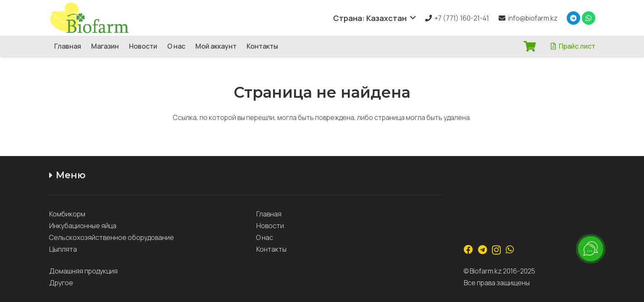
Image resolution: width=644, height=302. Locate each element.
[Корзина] (530, 46)
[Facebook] (468, 250)
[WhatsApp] (589, 18)
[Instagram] (496, 250)
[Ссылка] (97, 18)
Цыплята (63, 249)
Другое (61, 283)
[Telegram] (573, 18)
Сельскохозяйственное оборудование (112, 237)
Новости (270, 226)
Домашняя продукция (84, 271)
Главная (269, 214)
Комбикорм (67, 214)
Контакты (271, 249)
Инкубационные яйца (83, 226)
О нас (265, 237)
